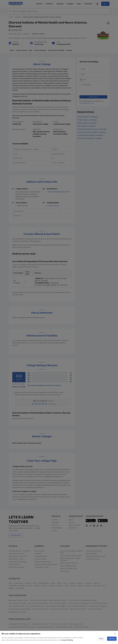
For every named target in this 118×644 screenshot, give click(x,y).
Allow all (112, 639)
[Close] (115, 634)
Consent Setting (67, 640)
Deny (101, 639)
